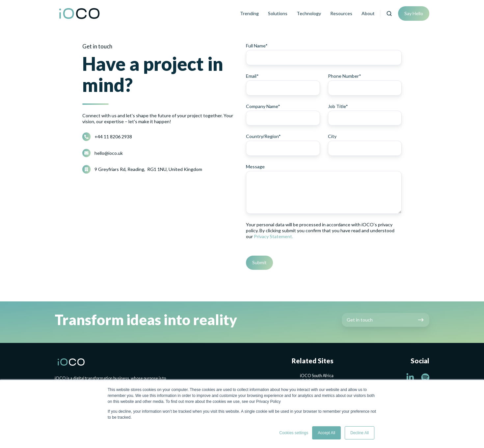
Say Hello (414, 13)
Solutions (278, 13)
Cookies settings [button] (294, 433)
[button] (389, 14)
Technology (309, 13)
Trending (249, 13)
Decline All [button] (360, 433)
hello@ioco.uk (109, 153)
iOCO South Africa (317, 376)
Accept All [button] (326, 433)
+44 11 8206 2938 (113, 137)
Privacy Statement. (273, 236)
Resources (341, 13)
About (368, 13)
